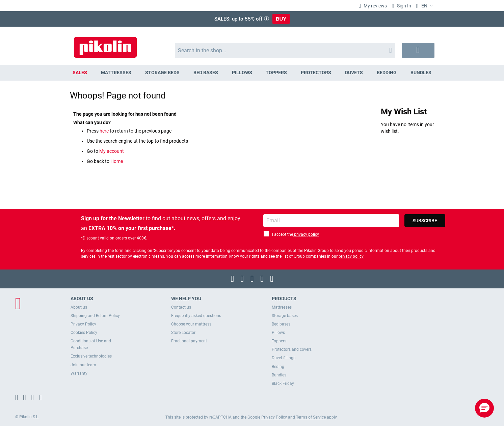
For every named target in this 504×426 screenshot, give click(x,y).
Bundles (279, 375)
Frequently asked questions (196, 316)
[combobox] (285, 50)
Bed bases (281, 324)
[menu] (252, 73)
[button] (425, 6)
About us (79, 307)
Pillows (278, 333)
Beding (278, 367)
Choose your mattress (191, 324)
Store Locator (183, 333)
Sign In (404, 6)
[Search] (391, 50)
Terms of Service (311, 417)
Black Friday (283, 384)
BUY (281, 19)
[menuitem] (80, 73)
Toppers (279, 341)
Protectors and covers (292, 349)
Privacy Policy (83, 324)
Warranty (79, 373)
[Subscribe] (425, 221)
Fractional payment (189, 341)
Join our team (83, 365)
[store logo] (105, 44)
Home (117, 161)
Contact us (181, 307)
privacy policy (306, 234)
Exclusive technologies (91, 356)
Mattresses (282, 307)
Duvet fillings (284, 358)
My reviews (375, 6)
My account (112, 151)
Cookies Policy (84, 333)
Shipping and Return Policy (95, 316)
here (105, 131)
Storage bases (285, 316)
